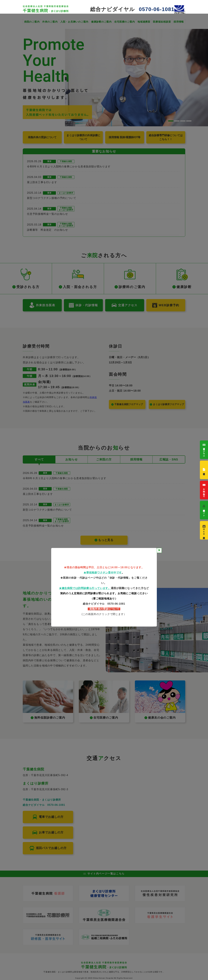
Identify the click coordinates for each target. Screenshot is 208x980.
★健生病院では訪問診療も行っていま (82, 588)
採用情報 (204, 470)
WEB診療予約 (204, 530)
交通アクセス (204, 450)
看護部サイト (204, 510)
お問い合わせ (204, 490)
